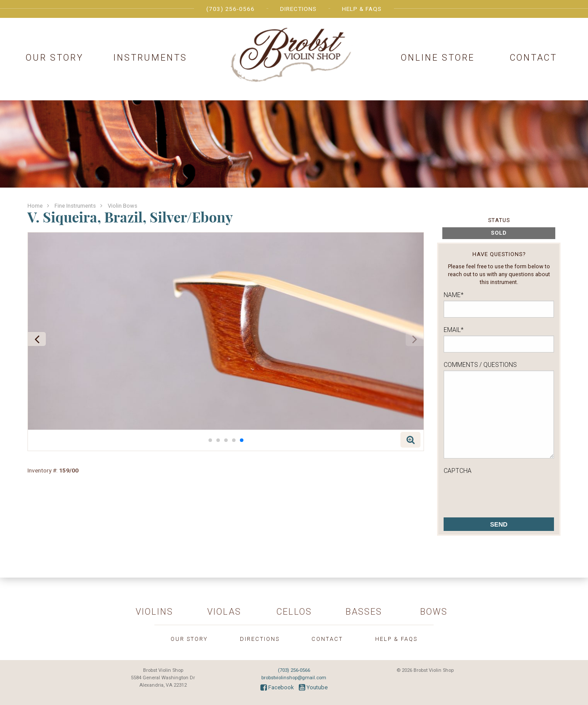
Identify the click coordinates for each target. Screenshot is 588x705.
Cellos (294, 612)
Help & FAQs (362, 9)
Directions (298, 9)
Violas (224, 612)
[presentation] (510, 493)
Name (454, 295)
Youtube (313, 687)
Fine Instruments (75, 206)
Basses (364, 612)
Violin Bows (123, 206)
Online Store (438, 58)
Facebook (277, 687)
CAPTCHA (458, 471)
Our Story (55, 58)
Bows (434, 612)
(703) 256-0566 (231, 9)
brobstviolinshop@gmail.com (294, 678)
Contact (533, 58)
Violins (154, 612)
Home (35, 206)
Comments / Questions (480, 365)
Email (454, 330)
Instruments (150, 58)
